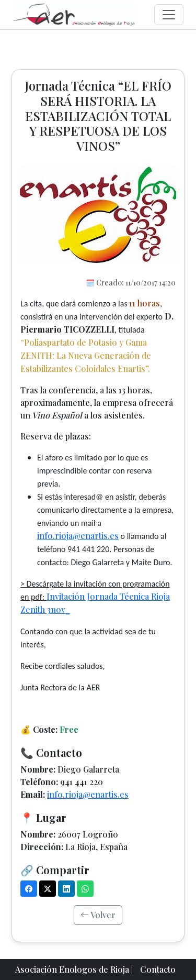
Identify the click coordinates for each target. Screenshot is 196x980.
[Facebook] (29, 889)
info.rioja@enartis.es (78, 536)
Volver (98, 915)
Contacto (158, 969)
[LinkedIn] (66, 889)
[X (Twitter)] (48, 889)
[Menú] (169, 15)
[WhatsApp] (85, 889)
